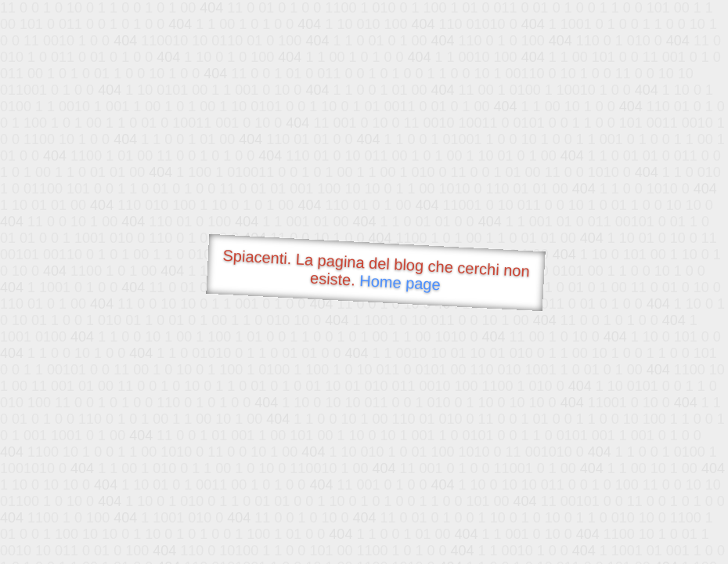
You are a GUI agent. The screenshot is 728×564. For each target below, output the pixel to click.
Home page (400, 282)
